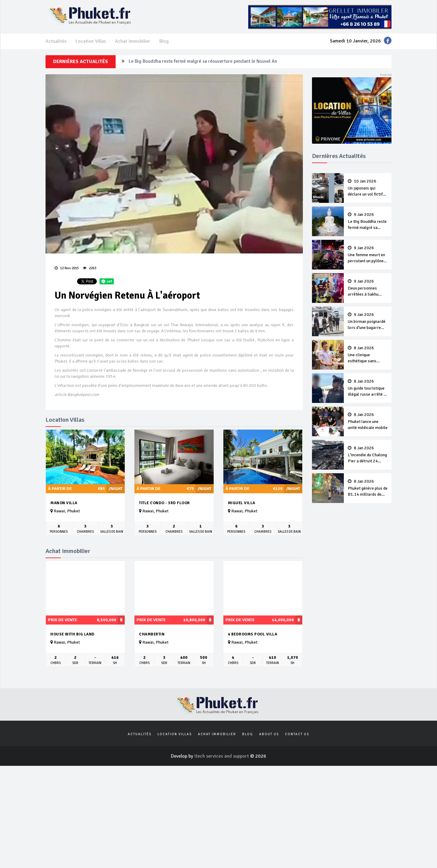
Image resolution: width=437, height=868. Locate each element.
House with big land (73, 634)
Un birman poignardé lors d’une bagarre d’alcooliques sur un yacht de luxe (368, 322)
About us (269, 734)
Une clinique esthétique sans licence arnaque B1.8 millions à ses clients (368, 355)
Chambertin (152, 634)
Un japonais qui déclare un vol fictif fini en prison (368, 188)
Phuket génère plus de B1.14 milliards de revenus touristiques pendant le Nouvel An (368, 488)
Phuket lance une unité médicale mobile (368, 421)
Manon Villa (64, 503)
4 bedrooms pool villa (253, 634)
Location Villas (91, 41)
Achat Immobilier (133, 41)
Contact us (297, 734)
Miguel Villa (242, 503)
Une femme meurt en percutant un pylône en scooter (368, 255)
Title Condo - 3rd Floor (164, 503)
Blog (164, 41)
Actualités (56, 41)
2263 (90, 268)
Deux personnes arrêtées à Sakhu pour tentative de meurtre (368, 288)
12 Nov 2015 (67, 268)
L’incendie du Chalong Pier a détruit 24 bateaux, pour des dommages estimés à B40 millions (368, 455)
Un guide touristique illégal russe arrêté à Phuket (368, 388)
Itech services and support (222, 756)
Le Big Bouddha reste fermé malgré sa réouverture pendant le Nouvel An (203, 62)
